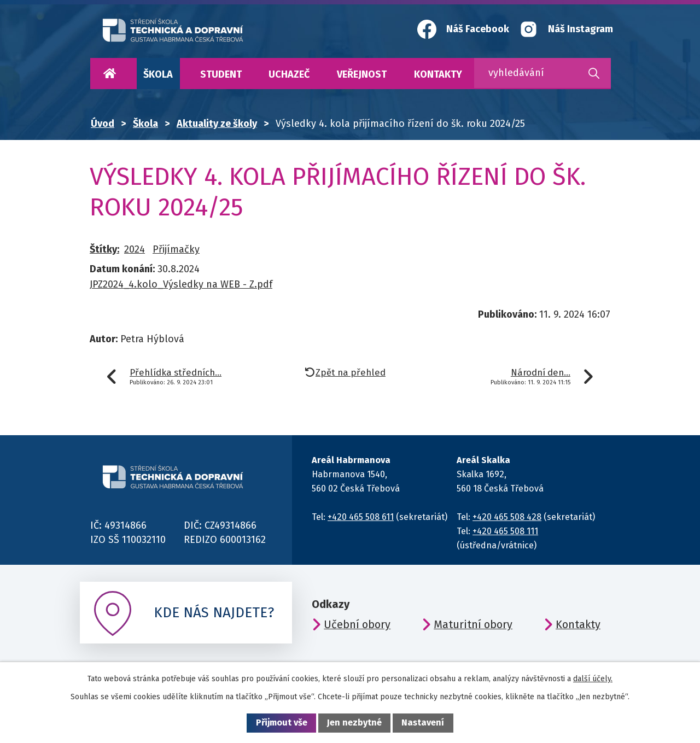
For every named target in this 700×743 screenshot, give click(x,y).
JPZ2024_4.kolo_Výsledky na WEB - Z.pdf (181, 284)
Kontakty (438, 74)
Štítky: (104, 249)
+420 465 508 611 (361, 517)
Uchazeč (289, 74)
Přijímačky (176, 249)
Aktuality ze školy (217, 124)
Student (221, 74)
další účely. (593, 679)
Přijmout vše (282, 722)
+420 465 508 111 (505, 531)
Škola (158, 74)
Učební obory (357, 624)
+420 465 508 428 (507, 517)
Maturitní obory (473, 624)
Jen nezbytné (354, 722)
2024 (135, 249)
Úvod (109, 74)
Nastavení (423, 722)
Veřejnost (362, 74)
